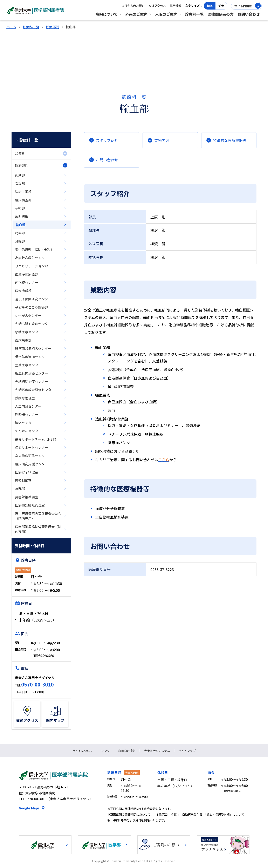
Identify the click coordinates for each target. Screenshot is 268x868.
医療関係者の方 (221, 14)
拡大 (221, 6)
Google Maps (29, 808)
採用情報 (176, 6)
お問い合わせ (249, 14)
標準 (210, 6)
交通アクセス (157, 6)
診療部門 (53, 27)
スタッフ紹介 (107, 140)
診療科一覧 (194, 14)
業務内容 (162, 140)
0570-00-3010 (37, 684)
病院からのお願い (133, 6)
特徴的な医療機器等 (230, 140)
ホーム (11, 27)
